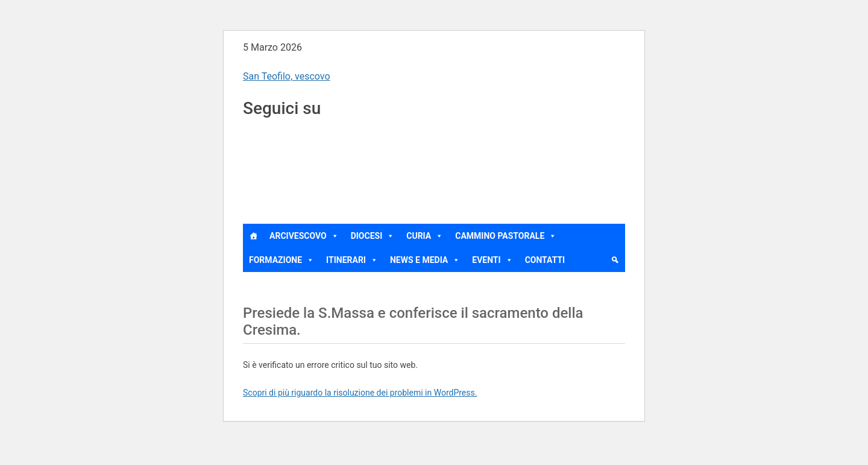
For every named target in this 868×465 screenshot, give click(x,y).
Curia (425, 236)
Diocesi (373, 236)
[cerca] (615, 260)
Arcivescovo (304, 236)
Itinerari (352, 260)
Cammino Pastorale (506, 236)
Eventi (492, 260)
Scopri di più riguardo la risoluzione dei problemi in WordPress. (360, 393)
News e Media (425, 260)
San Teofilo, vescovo (287, 76)
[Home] (253, 236)
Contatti (545, 260)
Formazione (281, 260)
